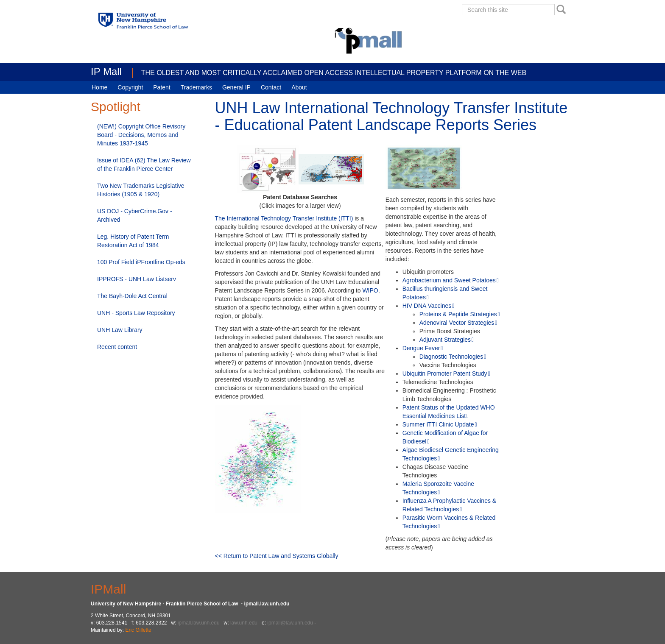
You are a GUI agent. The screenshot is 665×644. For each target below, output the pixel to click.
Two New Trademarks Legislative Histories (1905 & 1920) (141, 190)
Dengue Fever (421, 348)
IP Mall (106, 71)
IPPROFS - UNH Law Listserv (137, 279)
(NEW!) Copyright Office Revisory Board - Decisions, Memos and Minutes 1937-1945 (141, 135)
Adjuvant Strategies (445, 340)
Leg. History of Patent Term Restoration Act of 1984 (133, 241)
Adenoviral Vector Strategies (457, 323)
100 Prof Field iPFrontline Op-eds (141, 262)
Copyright (130, 87)
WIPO (370, 290)
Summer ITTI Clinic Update (438, 424)
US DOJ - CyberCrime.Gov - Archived (135, 215)
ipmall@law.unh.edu (290, 623)
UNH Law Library (120, 330)
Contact (271, 87)
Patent (162, 87)
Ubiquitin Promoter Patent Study (445, 374)
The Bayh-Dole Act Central (132, 296)
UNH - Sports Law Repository (136, 313)
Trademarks (196, 87)
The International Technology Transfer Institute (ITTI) (284, 218)
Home (99, 87)
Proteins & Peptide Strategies (458, 314)
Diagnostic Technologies (451, 357)
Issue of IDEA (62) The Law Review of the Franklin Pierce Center (144, 164)
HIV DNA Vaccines (427, 306)
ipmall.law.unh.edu (199, 623)
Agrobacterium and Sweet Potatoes (449, 280)
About (299, 87)
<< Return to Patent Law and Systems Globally (277, 556)
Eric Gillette (138, 630)
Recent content (117, 347)
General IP (236, 87)
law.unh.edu (244, 623)
